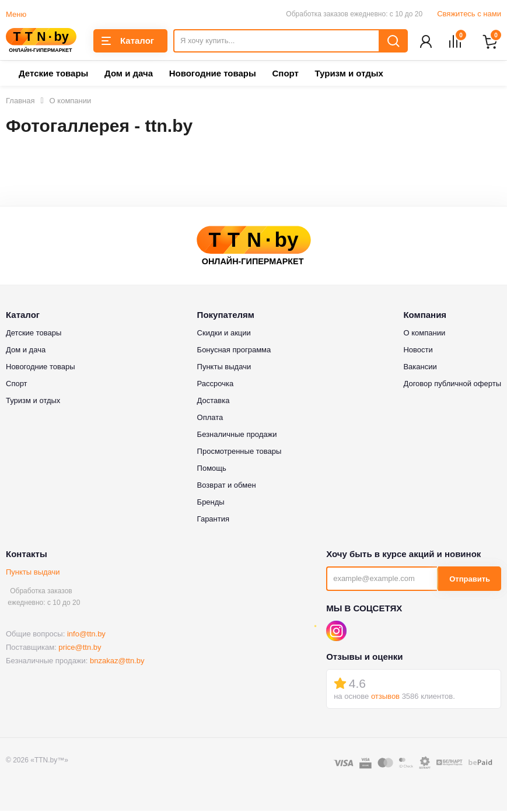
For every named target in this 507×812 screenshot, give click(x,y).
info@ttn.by (86, 635)
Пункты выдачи (33, 573)
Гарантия (213, 520)
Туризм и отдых (349, 74)
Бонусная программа (234, 351)
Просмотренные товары (239, 452)
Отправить (470, 580)
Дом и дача (129, 74)
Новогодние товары (213, 74)
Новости (418, 351)
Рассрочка (216, 385)
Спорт (285, 74)
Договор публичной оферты (452, 385)
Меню (16, 14)
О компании (424, 334)
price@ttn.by (80, 648)
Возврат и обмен (227, 486)
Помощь (212, 469)
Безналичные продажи (237, 435)
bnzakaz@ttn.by (117, 662)
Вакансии (420, 368)
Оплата (210, 419)
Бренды (211, 503)
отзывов (385, 697)
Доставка (214, 402)
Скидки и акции (224, 334)
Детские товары (53, 74)
